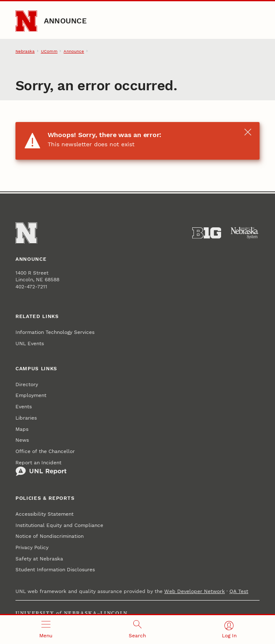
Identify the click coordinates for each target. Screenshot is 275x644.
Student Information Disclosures (55, 570)
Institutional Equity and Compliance (59, 525)
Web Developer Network (195, 591)
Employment (31, 395)
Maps (22, 429)
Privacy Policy (32, 547)
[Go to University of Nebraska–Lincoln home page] (26, 21)
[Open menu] (46, 630)
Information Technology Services (55, 332)
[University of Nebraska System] (245, 233)
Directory (27, 384)
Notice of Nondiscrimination (50, 536)
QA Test (239, 591)
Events (24, 407)
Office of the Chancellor (45, 451)
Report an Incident (41, 468)
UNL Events (30, 344)
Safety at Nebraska (39, 559)
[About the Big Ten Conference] (207, 233)
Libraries (26, 418)
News (22, 440)
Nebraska (25, 51)
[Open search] (137, 630)
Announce (65, 21)
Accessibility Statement (45, 514)
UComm (49, 51)
